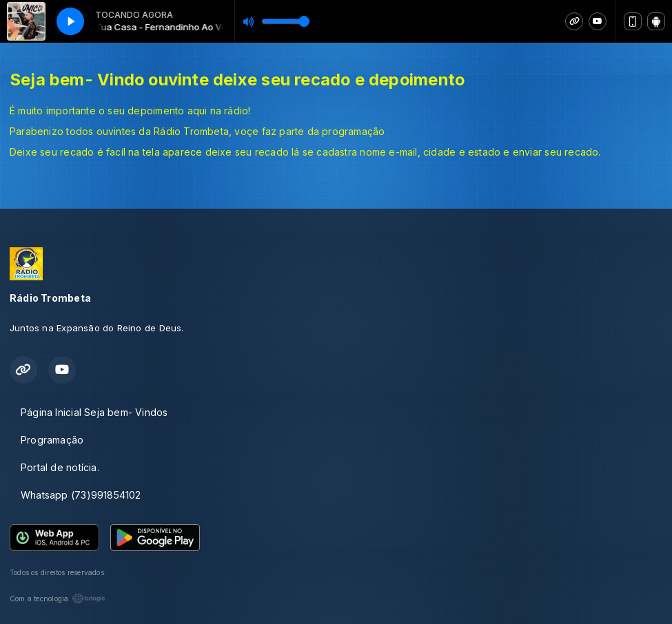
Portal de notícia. (60, 467)
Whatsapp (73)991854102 (81, 495)
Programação (52, 440)
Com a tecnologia (58, 599)
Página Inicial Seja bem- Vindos (94, 412)
